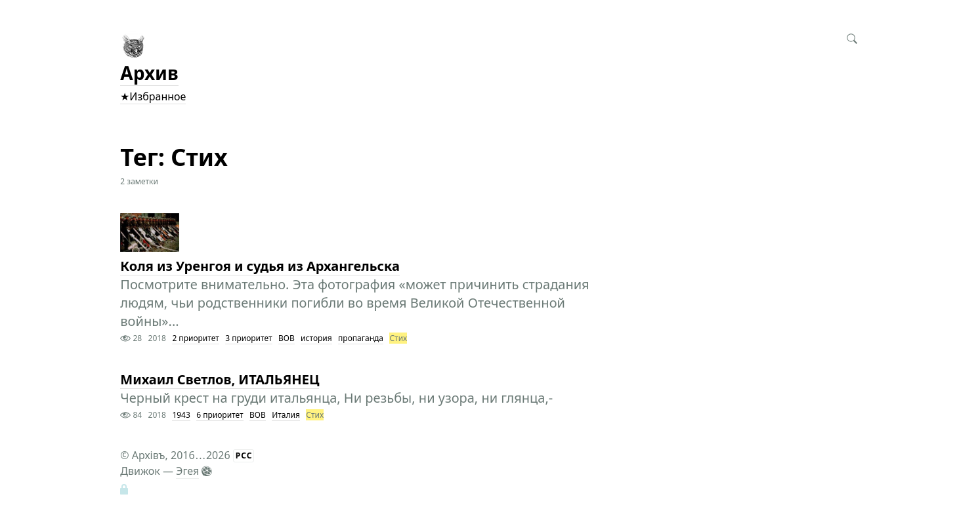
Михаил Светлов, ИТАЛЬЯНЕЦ (220, 379)
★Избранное (153, 96)
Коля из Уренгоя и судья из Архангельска (260, 266)
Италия (286, 415)
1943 (181, 415)
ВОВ (287, 338)
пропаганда (361, 338)
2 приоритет (195, 338)
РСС (244, 455)
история (316, 338)
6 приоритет (220, 415)
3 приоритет (248, 338)
